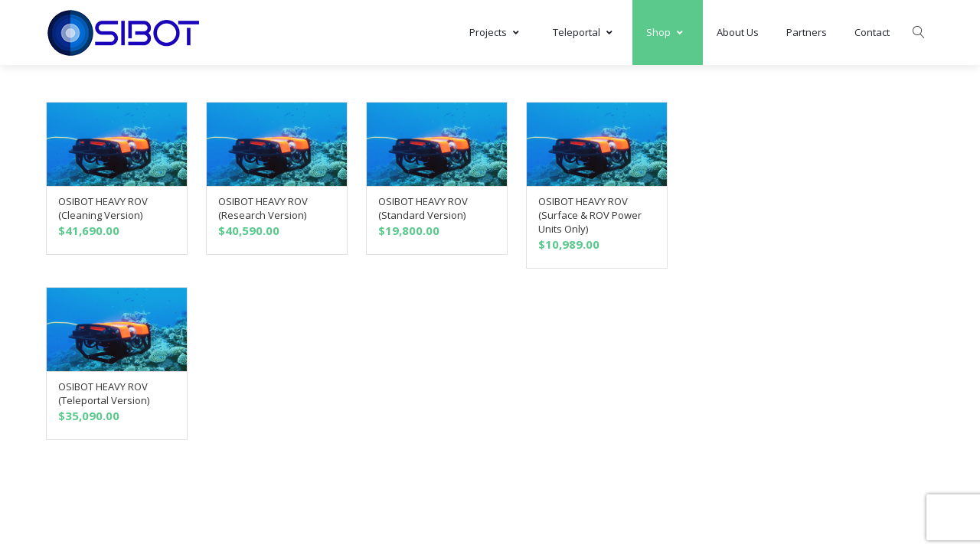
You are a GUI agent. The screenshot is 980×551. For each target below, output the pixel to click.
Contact (872, 32)
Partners (807, 32)
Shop (668, 32)
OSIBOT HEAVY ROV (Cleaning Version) (103, 208)
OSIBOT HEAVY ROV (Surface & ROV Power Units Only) (590, 215)
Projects (497, 32)
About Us (738, 32)
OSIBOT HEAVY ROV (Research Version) (263, 208)
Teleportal (586, 32)
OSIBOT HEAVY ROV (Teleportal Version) (104, 393)
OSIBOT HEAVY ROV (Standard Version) (423, 208)
